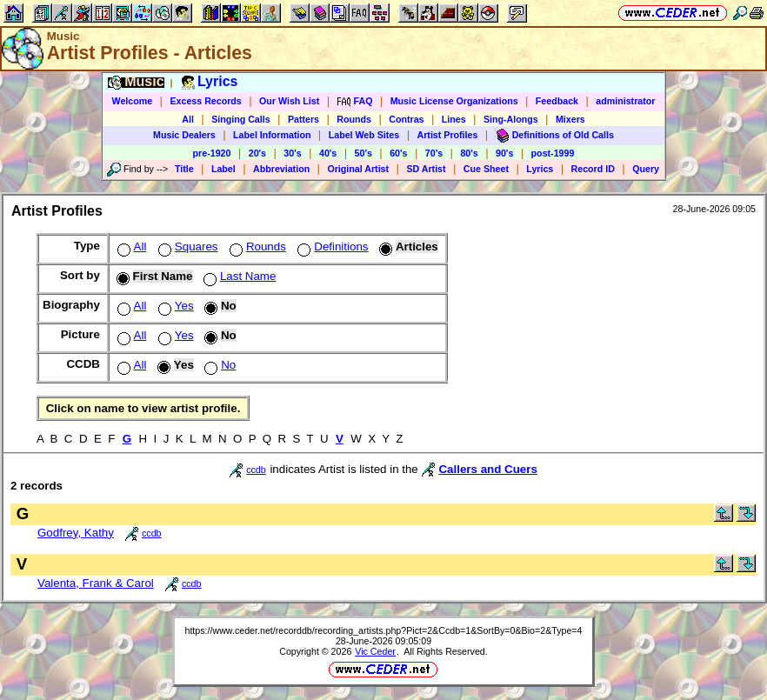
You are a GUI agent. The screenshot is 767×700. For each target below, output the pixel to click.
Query (646, 169)
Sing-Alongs (511, 119)
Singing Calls (241, 119)
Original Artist (358, 169)
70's (434, 153)
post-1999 (553, 153)
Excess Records (205, 101)
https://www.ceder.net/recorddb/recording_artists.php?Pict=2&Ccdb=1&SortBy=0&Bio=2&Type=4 (383, 630)
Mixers (570, 119)
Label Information (272, 135)
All (188, 119)
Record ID (593, 169)
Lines (454, 119)
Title (184, 169)
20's (257, 153)
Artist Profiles (448, 135)
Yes (174, 306)
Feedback (557, 101)
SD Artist (426, 169)
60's (398, 153)
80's (469, 153)
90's (504, 153)
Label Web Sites (364, 135)
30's (292, 153)
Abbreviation (281, 169)
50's (363, 153)
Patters (303, 119)
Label (223, 169)
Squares (187, 247)
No (218, 365)
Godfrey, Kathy (76, 533)
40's (328, 153)
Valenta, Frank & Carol (96, 583)
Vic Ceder (375, 651)
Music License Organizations (454, 101)
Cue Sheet (486, 169)
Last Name (238, 276)
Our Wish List (289, 101)
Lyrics (540, 169)
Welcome (133, 101)
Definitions (331, 247)
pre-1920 (212, 153)
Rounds (354, 119)
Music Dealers (184, 135)
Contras (406, 119)
